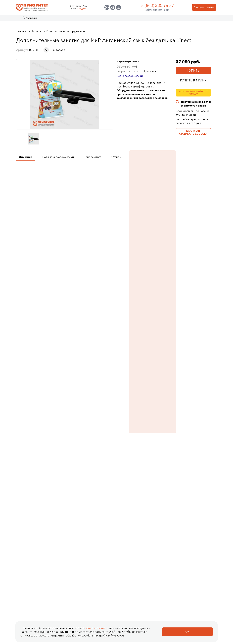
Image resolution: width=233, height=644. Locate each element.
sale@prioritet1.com (157, 10)
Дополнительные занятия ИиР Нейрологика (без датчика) (35, 458)
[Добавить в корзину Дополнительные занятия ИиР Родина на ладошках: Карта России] (88, 473)
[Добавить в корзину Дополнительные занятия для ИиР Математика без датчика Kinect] (167, 409)
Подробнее (187, 215)
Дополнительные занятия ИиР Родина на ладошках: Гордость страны (193, 458)
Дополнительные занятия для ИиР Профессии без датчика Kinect (114, 394)
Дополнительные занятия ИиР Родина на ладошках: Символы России (114, 458)
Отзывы (51, 491)
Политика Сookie (30, 543)
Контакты (186, 19)
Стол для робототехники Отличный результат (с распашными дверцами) (192, 318)
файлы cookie (96, 637)
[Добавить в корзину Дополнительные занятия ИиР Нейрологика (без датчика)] (48, 473)
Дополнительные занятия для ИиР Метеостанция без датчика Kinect (37, 394)
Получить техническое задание (40, 171)
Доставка (109, 516)
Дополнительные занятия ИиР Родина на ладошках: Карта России (75, 458)
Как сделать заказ (107, 498)
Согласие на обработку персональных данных (53, 537)
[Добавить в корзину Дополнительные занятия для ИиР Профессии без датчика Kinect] (127, 409)
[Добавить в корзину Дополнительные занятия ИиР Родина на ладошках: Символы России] (127, 473)
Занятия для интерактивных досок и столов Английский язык (193, 204)
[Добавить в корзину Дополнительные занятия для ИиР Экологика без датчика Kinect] (88, 409)
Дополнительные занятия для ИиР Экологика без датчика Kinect (75, 394)
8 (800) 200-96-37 (158, 5)
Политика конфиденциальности (42, 531)
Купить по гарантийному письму (193, 93)
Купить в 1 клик (193, 80)
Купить (193, 71)
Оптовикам (167, 19)
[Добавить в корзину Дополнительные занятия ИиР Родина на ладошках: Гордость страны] (206, 473)
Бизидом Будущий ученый (192, 266)
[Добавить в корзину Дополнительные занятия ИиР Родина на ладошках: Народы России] (167, 473)
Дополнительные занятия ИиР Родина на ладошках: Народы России (154, 458)
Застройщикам (145, 19)
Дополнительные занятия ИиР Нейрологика (193, 388)
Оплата (107, 510)
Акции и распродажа (47, 19)
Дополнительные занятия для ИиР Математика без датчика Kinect (154, 390)
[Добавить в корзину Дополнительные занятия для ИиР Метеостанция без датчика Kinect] (48, 409)
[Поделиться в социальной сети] (46, 50)
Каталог (29, 19)
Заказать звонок (204, 7)
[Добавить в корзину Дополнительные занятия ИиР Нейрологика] (206, 409)
